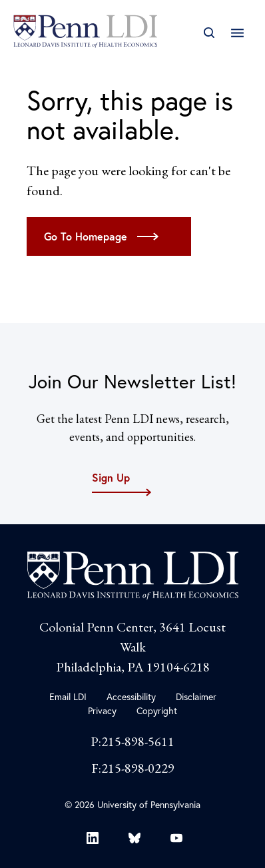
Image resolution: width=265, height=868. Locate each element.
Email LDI (68, 697)
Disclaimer (196, 697)
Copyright (157, 711)
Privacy (102, 711)
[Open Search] (209, 33)
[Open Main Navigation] (237, 33)
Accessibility (131, 697)
